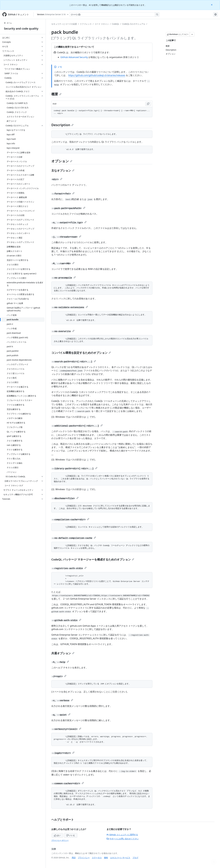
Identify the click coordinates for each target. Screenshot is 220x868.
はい (57, 835)
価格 (106, 858)
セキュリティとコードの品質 (64, 24)
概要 (56, 94)
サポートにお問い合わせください (123, 839)
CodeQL (115, 24)
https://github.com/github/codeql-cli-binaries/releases (97, 75)
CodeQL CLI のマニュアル (134, 24)
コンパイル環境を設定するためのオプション (81, 353)
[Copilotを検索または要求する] (114, 14)
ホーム (8, 23)
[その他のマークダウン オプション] (192, 34)
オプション (62, 161)
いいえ (71, 835)
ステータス (97, 858)
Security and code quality (21, 29)
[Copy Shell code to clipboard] (148, 104)
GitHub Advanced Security (74, 57)
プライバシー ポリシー (60, 840)
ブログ (135, 858)
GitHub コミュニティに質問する (122, 835)
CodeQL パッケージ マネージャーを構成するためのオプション (93, 559)
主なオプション (63, 171)
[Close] (212, 5)
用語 (74, 858)
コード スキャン (102, 24)
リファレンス (86, 24)
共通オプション (63, 653)
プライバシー (84, 858)
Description (62, 125)
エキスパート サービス (120, 858)
